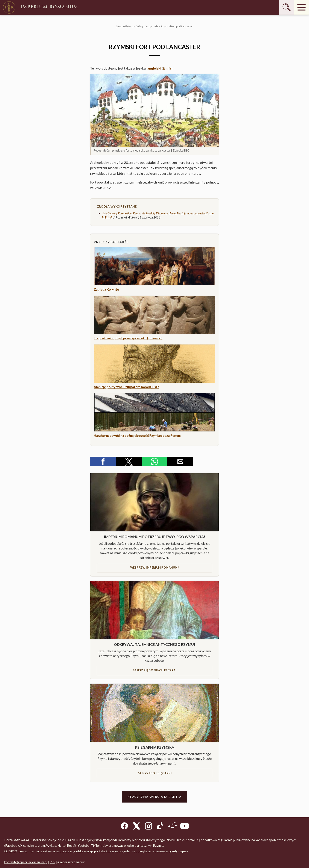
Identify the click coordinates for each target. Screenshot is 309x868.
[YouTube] (185, 827)
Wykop (51, 845)
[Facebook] (124, 827)
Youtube (84, 845)
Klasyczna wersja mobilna (154, 797)
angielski (154, 68)
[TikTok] (161, 827)
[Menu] (301, 7)
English (168, 68)
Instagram (38, 845)
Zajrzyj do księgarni (154, 773)
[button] (154, 110)
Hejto (62, 845)
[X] (136, 827)
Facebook (12, 845)
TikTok (96, 845)
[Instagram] (148, 827)
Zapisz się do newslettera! (154, 670)
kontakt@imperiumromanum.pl (26, 862)
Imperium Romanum (40, 7)
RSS (52, 862)
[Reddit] (173, 827)
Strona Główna (125, 26)
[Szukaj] (286, 7)
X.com (25, 845)
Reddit (72, 845)
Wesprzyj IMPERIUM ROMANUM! (154, 568)
